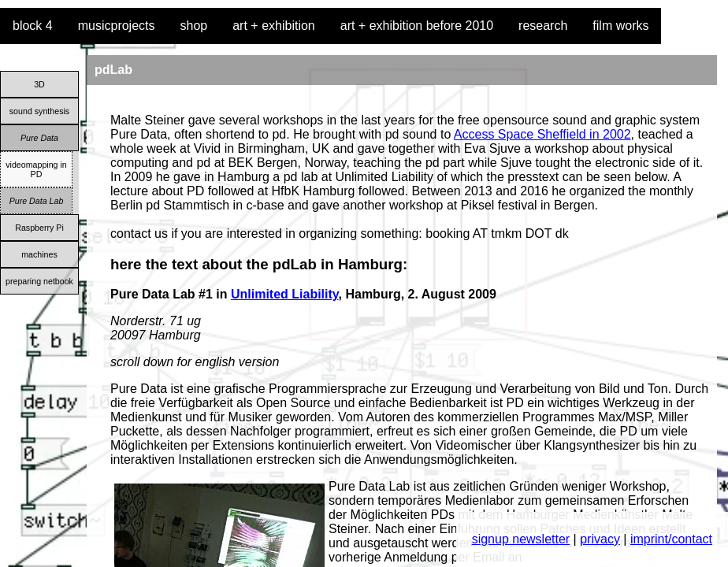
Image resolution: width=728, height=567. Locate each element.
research (543, 26)
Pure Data (39, 138)
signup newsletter (521, 539)
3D (39, 84)
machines (39, 254)
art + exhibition (274, 26)
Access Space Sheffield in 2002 (542, 134)
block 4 (33, 26)
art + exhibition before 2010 (417, 26)
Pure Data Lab (37, 201)
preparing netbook (39, 281)
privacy (600, 539)
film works (620, 26)
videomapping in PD (36, 169)
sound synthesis (39, 111)
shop (194, 26)
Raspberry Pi (39, 228)
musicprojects (117, 26)
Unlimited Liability (285, 294)
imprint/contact (671, 539)
